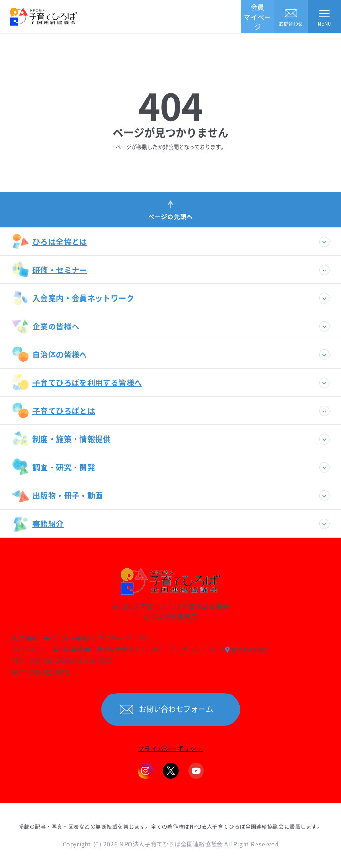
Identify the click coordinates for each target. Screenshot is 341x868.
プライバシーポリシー (171, 748)
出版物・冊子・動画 (57, 495)
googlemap (249, 649)
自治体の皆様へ (50, 354)
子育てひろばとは (53, 411)
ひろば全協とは (50, 241)
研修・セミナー (50, 270)
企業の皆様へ (46, 326)
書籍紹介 (38, 523)
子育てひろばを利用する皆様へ (77, 382)
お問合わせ (291, 17)
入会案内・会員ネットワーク (73, 298)
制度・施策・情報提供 (61, 439)
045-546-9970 (93, 660)
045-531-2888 (50, 660)
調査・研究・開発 (53, 467)
